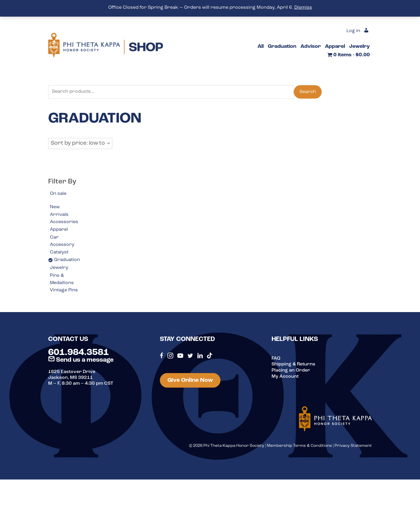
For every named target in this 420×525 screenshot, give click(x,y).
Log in (353, 31)
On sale (58, 194)
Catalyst (59, 253)
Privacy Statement (353, 446)
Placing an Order (291, 371)
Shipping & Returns (294, 365)
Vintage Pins (64, 291)
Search (308, 92)
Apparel (59, 230)
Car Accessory (62, 242)
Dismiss (303, 8)
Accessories (64, 222)
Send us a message (81, 361)
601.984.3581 (78, 353)
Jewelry (59, 268)
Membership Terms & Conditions (299, 446)
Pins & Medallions (62, 280)
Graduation (67, 260)
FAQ (276, 359)
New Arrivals (59, 211)
